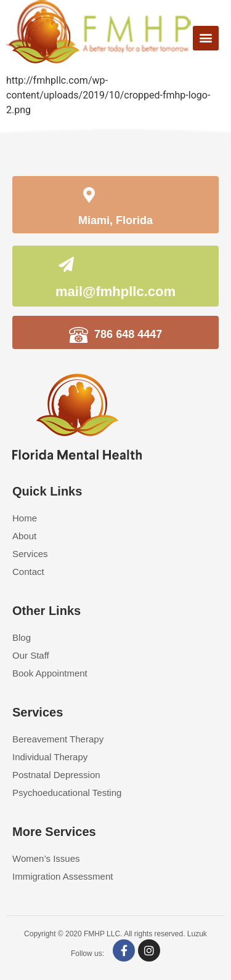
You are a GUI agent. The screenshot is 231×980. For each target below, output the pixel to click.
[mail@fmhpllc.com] (67, 268)
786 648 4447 (128, 334)
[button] (206, 38)
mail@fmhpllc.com (115, 291)
